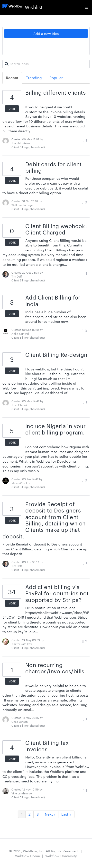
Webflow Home (28, 856)
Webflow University (61, 856)
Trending (34, 78)
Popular (56, 78)
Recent (12, 78)
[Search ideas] (46, 64)
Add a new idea (46, 33)
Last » (66, 814)
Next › (50, 814)
